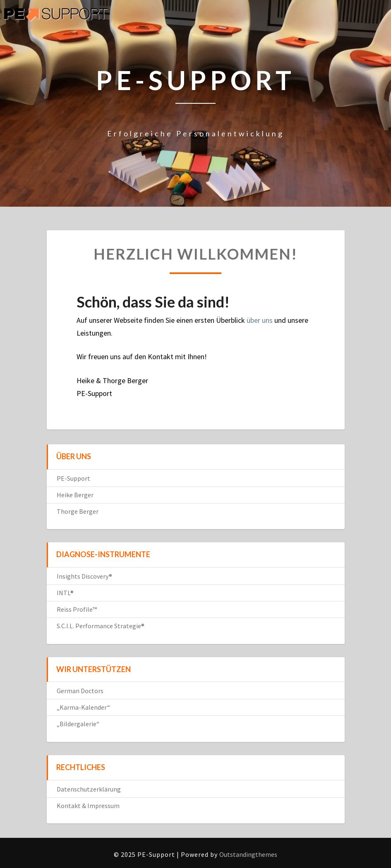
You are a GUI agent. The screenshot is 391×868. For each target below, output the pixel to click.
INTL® (65, 593)
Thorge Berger (78, 511)
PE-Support (73, 478)
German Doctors (80, 691)
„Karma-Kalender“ (83, 707)
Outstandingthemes (248, 854)
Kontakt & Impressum (88, 806)
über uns (260, 320)
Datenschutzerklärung (89, 789)
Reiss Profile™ (77, 609)
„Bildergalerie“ (78, 724)
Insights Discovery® (84, 576)
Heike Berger (75, 495)
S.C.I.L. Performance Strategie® (101, 626)
